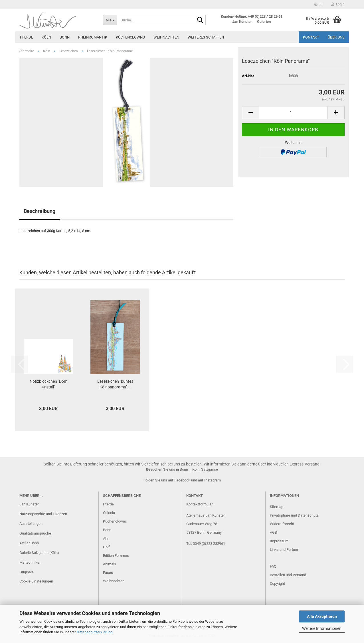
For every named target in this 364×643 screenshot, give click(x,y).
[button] (318, 4)
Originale (27, 572)
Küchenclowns (130, 37)
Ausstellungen (31, 524)
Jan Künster (29, 504)
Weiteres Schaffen (206, 37)
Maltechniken (30, 562)
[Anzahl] (293, 113)
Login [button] (338, 4)
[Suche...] (110, 20)
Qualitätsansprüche (35, 533)
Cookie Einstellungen (36, 581)
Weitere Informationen (322, 628)
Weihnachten (166, 37)
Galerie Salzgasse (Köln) (39, 553)
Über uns (336, 37)
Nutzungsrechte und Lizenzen (43, 514)
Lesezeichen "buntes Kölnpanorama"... (115, 384)
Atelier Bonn (29, 543)
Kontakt (311, 37)
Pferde (27, 37)
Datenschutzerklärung (95, 632)
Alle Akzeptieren (322, 616)
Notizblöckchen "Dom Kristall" (48, 384)
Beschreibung (40, 211)
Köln (46, 37)
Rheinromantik (93, 37)
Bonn (65, 37)
